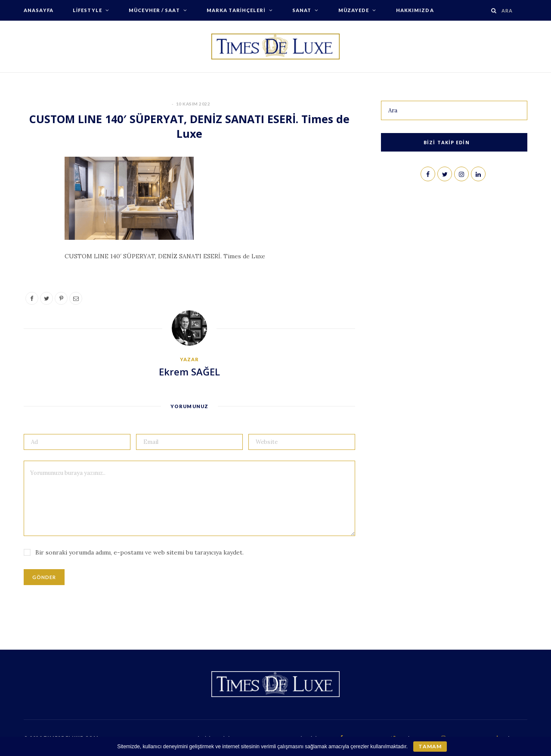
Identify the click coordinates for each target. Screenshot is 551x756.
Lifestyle (87, 10)
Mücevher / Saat (154, 10)
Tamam (430, 746)
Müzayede (354, 10)
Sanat (302, 10)
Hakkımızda (415, 10)
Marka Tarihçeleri (236, 10)
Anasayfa (39, 10)
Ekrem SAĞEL (189, 372)
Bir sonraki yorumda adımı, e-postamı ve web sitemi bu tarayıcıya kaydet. (139, 552)
